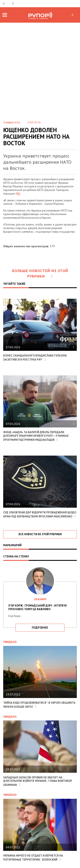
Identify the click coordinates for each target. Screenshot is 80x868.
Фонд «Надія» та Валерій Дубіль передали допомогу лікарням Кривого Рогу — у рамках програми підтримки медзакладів (36, 436)
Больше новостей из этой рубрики (40, 273)
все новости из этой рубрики (40, 534)
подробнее (40, 628)
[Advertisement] (40, 75)
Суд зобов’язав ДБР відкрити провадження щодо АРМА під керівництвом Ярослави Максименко (40, 514)
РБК (18, 194)
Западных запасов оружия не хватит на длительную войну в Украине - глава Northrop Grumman (38, 781)
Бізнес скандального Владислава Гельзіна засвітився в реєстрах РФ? (35, 358)
